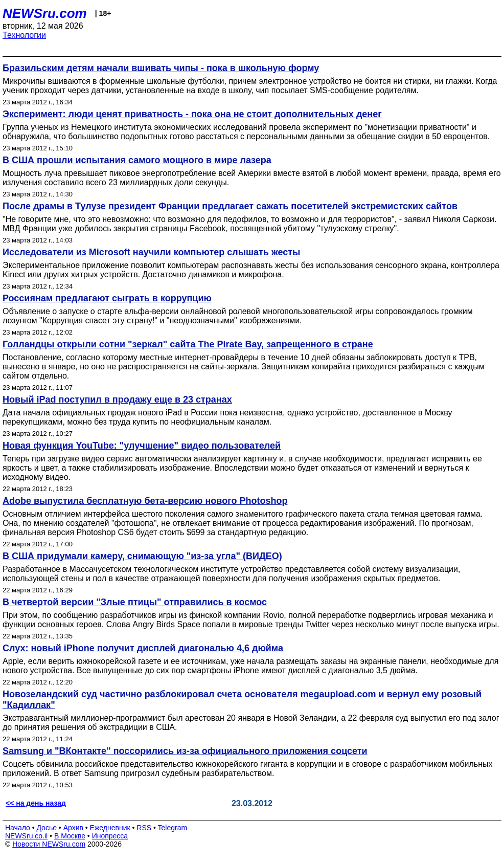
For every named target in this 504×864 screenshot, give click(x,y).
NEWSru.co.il (26, 836)
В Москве (70, 836)
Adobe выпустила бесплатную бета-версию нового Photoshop (145, 501)
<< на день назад (36, 803)
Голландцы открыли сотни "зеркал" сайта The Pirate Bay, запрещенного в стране (188, 344)
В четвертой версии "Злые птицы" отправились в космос (135, 602)
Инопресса (110, 836)
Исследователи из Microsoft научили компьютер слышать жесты (151, 252)
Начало (18, 828)
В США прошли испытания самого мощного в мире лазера (137, 160)
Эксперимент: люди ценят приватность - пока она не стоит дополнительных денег (192, 114)
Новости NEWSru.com (49, 844)
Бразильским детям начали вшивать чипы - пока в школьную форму (161, 68)
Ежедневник (110, 828)
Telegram (173, 828)
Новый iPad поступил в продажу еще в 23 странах (117, 400)
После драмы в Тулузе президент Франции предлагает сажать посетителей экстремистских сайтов (230, 206)
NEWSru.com (45, 13)
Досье (47, 828)
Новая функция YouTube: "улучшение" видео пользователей (142, 446)
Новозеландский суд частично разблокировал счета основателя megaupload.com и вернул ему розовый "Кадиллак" (242, 700)
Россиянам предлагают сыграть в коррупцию (107, 298)
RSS (144, 828)
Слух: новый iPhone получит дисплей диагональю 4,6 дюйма (143, 648)
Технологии (24, 35)
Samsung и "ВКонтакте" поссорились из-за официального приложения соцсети (185, 751)
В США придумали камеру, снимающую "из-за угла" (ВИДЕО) (142, 556)
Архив (73, 828)
